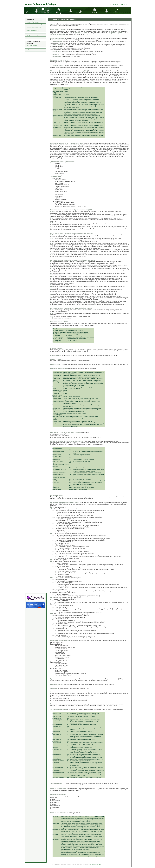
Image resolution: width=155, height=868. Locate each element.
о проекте (115, 4)
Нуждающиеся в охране (33, 35)
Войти (28, 50)
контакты (124, 4)
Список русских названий (34, 28)
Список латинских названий (34, 25)
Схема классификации (33, 31)
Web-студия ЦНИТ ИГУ (95, 865)
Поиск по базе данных (33, 22)
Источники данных (32, 46)
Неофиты (29, 38)
